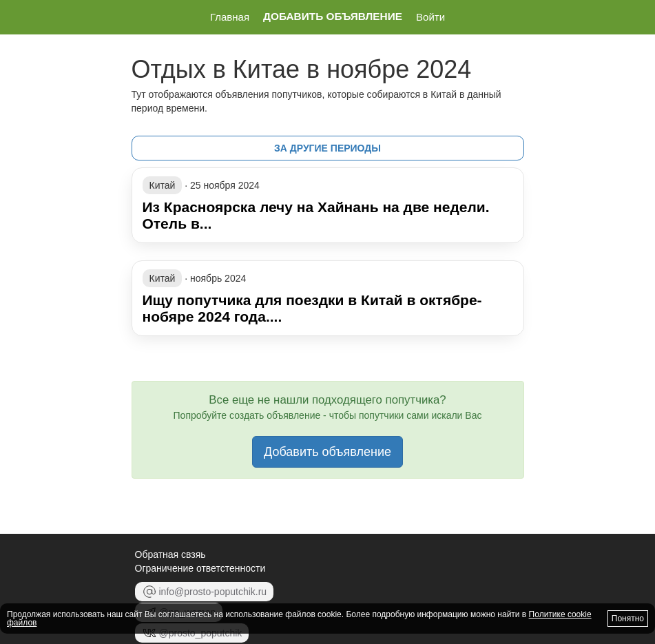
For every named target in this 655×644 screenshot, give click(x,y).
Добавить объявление (333, 17)
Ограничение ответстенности (200, 568)
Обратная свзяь (170, 554)
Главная (230, 17)
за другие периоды (327, 148)
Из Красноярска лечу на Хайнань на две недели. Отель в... (316, 215)
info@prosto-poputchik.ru (205, 592)
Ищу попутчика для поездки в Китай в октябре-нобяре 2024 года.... (312, 308)
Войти (430, 17)
